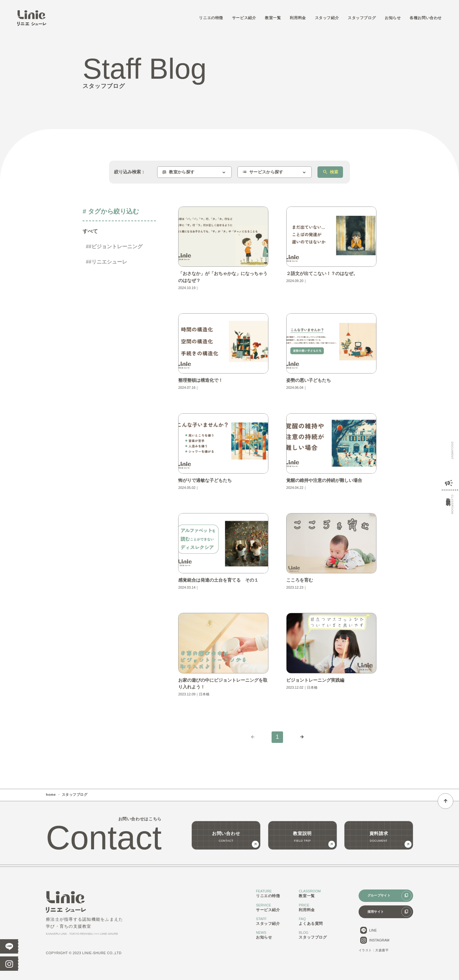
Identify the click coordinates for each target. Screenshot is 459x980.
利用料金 (298, 18)
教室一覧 (273, 18)
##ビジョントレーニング (114, 247)
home (51, 795)
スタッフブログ (362, 18)
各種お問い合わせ (426, 18)
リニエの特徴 (211, 18)
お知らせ (393, 18)
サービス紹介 (244, 18)
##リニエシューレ (106, 262)
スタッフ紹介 (327, 18)
